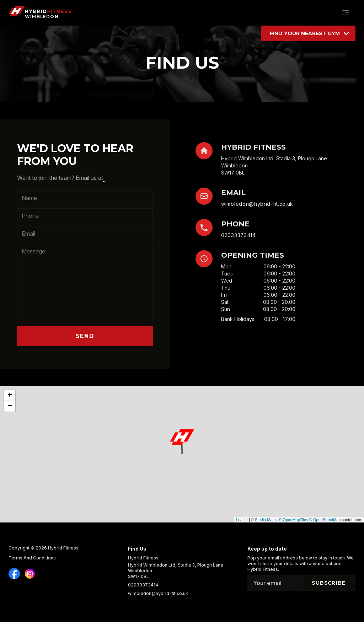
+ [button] (10, 396)
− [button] (10, 406)
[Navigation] (346, 13)
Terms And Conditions (32, 558)
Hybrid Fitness (63, 548)
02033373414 (239, 235)
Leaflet (242, 520)
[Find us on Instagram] (14, 574)
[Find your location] (308, 33)
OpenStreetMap (327, 520)
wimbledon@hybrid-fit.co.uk (257, 204)
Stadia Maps (266, 520)
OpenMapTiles (295, 520)
